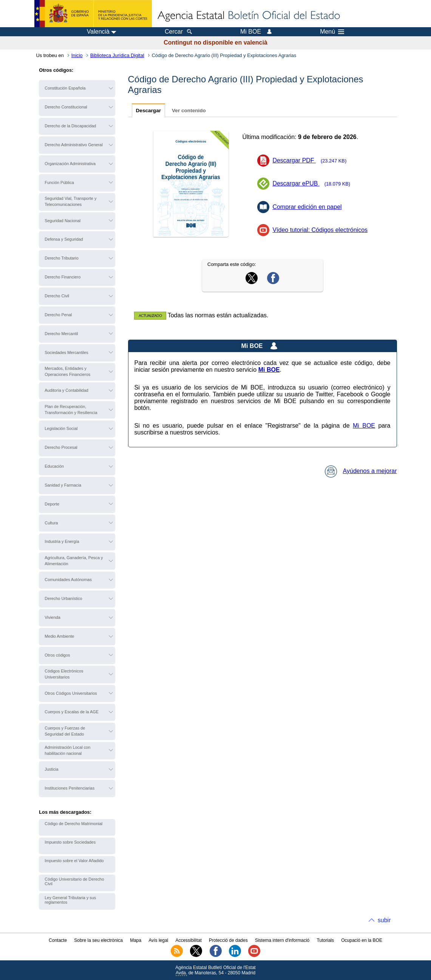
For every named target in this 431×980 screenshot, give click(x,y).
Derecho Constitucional (66, 107)
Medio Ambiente (59, 636)
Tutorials (325, 940)
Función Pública (59, 182)
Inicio (77, 55)
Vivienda (53, 617)
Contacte (58, 940)
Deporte (52, 504)
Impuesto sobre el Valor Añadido (74, 861)
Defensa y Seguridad (64, 239)
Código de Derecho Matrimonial (73, 824)
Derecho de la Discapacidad (70, 126)
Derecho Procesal (61, 447)
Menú (332, 32)
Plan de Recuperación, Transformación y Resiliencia (71, 410)
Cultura (51, 523)
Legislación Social (61, 428)
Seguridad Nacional (63, 221)
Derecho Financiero (63, 277)
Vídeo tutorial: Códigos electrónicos (320, 230)
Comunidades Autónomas (68, 580)
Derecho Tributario (61, 258)
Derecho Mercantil (61, 334)
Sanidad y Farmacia (63, 485)
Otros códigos (57, 655)
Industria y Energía (62, 541)
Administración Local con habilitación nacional (67, 750)
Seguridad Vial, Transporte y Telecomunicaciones (70, 201)
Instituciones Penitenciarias (70, 788)
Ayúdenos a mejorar (361, 471)
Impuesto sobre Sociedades (70, 842)
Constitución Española (65, 88)
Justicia (51, 769)
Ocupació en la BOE (362, 940)
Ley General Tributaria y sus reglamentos (70, 900)
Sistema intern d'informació (282, 940)
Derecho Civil (57, 296)
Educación (54, 466)
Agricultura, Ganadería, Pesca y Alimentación (74, 561)
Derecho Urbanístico (63, 598)
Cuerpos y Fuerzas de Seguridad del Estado (65, 731)
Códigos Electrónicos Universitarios (64, 674)
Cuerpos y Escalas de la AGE (72, 712)
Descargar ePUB (314, 183)
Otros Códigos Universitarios (71, 693)
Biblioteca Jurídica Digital (117, 55)
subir (384, 920)
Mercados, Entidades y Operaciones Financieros (67, 371)
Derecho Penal (58, 315)
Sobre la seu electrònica (98, 940)
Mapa (136, 940)
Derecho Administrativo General (74, 145)
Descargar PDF (312, 160)
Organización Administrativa (70, 164)
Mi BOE (364, 426)
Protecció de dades (228, 940)
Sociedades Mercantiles (66, 352)
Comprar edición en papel (307, 207)
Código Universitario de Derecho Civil (74, 881)
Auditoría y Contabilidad (66, 390)
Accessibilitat (188, 940)
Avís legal (158, 940)
